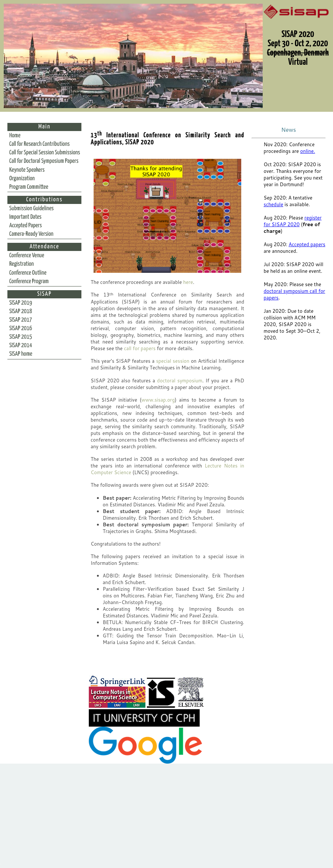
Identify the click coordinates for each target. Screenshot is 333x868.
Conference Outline (28, 273)
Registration (21, 264)
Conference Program (29, 281)
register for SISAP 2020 (293, 221)
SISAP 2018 (21, 311)
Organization (22, 179)
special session (173, 361)
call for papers (140, 348)
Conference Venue (27, 256)
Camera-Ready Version (31, 234)
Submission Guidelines (31, 209)
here (188, 282)
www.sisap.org (158, 400)
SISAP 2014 (21, 346)
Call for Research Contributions (39, 144)
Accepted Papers (26, 226)
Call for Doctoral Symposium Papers (44, 161)
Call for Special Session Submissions (45, 153)
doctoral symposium (179, 381)
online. (307, 151)
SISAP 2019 (21, 303)
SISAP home (21, 354)
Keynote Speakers (27, 170)
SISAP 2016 (21, 329)
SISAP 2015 (21, 337)
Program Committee (29, 187)
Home (15, 136)
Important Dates (25, 217)
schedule (274, 204)
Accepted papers (307, 244)
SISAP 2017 (21, 320)
